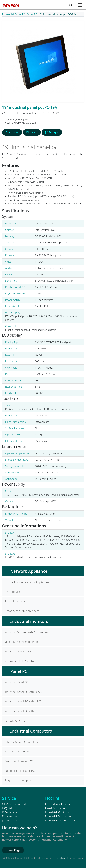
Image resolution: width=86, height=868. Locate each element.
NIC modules (13, 592)
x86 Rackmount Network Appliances (27, 582)
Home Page (13, 850)
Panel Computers (56, 808)
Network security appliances (22, 611)
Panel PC (32, 14)
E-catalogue (9, 816)
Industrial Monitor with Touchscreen (27, 632)
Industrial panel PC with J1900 (23, 701)
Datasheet (12, 132)
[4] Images (52, 132)
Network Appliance (29, 571)
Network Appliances (57, 804)
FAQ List (7, 808)
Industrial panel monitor (20, 651)
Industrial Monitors (57, 812)
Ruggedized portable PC (20, 771)
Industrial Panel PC (14, 14)
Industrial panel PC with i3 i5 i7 (24, 692)
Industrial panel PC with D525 (23, 711)
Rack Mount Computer (18, 751)
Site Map (61, 858)
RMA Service (10, 812)
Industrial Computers (31, 731)
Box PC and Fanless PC (19, 761)
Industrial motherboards (60, 820)
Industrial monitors (29, 621)
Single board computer (19, 780)
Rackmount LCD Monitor (20, 661)
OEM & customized (14, 804)
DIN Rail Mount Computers (21, 742)
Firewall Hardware (16, 601)
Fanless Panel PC (15, 721)
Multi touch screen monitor (21, 642)
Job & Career (10, 820)
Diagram (32, 132)
